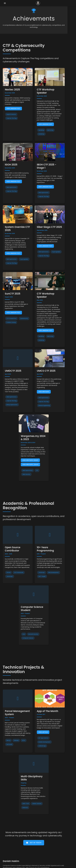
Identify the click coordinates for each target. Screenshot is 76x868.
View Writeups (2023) (33, 422)
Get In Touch (38, 789)
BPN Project (8, 835)
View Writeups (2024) (33, 427)
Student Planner (10, 832)
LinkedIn (7, 854)
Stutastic (8, 828)
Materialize (69, 866)
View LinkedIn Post (14, 104)
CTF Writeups (9, 848)
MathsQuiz (8, 838)
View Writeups (48, 358)
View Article (47, 688)
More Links (8, 857)
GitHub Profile (9, 851)
